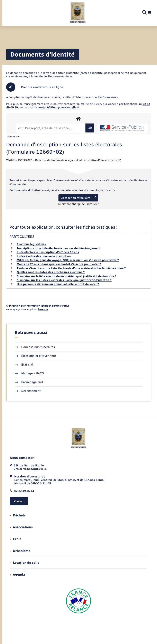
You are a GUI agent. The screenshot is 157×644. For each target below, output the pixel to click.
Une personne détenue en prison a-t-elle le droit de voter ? (58, 284)
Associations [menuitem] (21, 527)
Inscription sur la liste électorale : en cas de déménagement (59, 248)
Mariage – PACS (29, 373)
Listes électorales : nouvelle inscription (44, 256)
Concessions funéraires (35, 347)
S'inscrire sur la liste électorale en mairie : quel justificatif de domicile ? (67, 276)
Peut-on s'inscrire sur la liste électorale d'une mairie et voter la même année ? (71, 268)
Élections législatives (31, 244)
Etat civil (24, 365)
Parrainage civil (29, 382)
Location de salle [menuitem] (25, 563)
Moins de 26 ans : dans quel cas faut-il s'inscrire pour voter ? (59, 264)
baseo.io (43, 309)
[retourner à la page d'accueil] (78, 13)
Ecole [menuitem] (16, 539)
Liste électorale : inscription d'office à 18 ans (48, 252)
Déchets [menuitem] (18, 515)
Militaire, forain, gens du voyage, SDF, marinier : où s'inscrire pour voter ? (68, 260)
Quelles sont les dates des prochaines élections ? (51, 272)
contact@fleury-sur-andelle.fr (59, 107)
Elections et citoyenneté (35, 356)
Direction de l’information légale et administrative (39, 306)
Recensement (28, 391)
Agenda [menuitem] (17, 574)
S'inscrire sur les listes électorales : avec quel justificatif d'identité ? (64, 280)
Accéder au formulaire (78, 198)
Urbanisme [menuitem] (20, 551)
